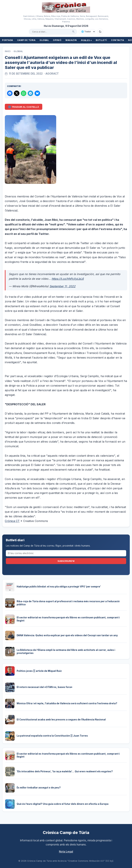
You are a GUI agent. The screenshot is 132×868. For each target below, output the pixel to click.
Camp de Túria (26, 40)
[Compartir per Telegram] (30, 93)
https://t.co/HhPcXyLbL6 (68, 279)
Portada (8, 40)
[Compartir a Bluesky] (37, 93)
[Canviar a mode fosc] (100, 32)
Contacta (117, 40)
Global (44, 40)
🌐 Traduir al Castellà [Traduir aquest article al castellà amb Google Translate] (23, 107)
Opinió (57, 40)
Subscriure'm (66, 561)
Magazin (71, 40)
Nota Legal (66, 852)
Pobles (86, 40)
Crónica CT (12, 521)
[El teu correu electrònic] (66, 553)
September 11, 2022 (62, 286)
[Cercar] (73, 32)
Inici (8, 51)
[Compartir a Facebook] (10, 93)
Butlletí (101, 40)
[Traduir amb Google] (87, 32)
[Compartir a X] (17, 93)
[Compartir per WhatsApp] (24, 93)
